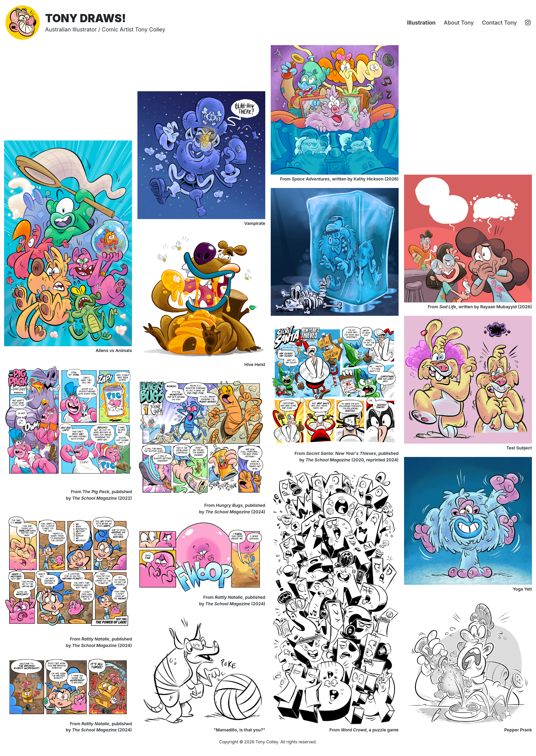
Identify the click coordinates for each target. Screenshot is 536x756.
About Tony (459, 23)
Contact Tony (499, 23)
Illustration (421, 23)
